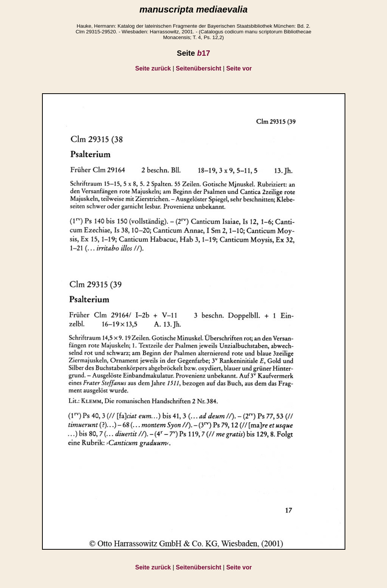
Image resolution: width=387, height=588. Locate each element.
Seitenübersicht (198, 68)
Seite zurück (153, 68)
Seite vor (239, 68)
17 (203, 53)
